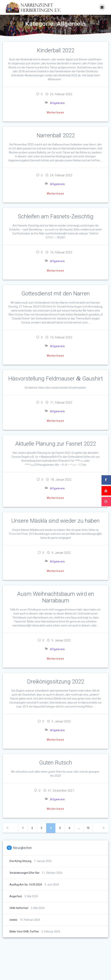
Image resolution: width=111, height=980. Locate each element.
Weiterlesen (55, 112)
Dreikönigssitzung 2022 (55, 682)
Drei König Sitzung (20, 861)
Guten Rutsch (56, 763)
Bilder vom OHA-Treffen (24, 932)
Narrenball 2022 (56, 135)
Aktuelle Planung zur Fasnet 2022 (55, 444)
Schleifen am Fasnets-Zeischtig (56, 216)
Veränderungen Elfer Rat (24, 873)
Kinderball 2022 (56, 50)
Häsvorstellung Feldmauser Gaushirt (55, 379)
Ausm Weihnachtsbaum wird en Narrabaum (56, 597)
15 (90, 828)
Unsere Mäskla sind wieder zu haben (55, 521)
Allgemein (57, 103)
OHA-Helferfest (19, 908)
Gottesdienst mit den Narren (56, 294)
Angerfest (16, 896)
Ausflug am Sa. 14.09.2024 (26, 885)
